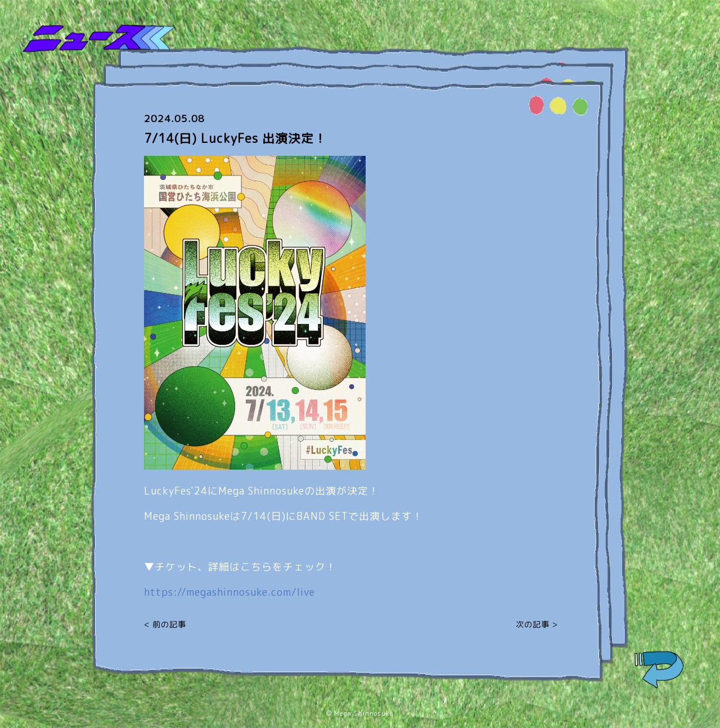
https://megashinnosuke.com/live (229, 592)
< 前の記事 (165, 624)
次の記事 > (537, 624)
